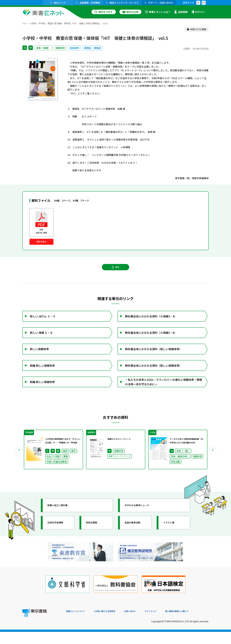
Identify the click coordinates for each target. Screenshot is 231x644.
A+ (204, 3)
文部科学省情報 (58, 540)
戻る (115, 271)
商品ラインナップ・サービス (122, 3)
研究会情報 (94, 540)
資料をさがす (104, 12)
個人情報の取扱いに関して (194, 624)
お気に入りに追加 (196, 30)
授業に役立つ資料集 (61, 523)
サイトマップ (164, 624)
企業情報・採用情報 (88, 3)
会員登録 (181, 12)
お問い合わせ (140, 624)
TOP (25, 23)
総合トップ (58, 3)
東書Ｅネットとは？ (158, 12)
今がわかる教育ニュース (141, 523)
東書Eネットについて (78, 624)
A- (198, 3)
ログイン (198, 12)
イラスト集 (171, 540)
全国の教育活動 (135, 540)
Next (213, 466)
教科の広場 (130, 12)
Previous (18, 466)
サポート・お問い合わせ (159, 3)
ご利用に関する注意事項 (111, 624)
